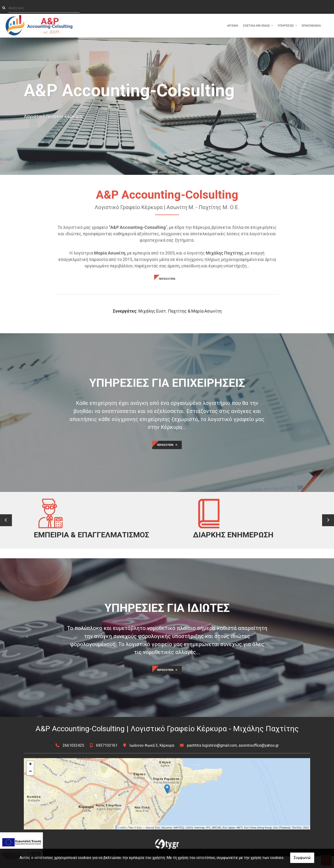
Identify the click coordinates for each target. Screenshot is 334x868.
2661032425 (73, 757)
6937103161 (107, 757)
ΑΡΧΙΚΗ (233, 26)
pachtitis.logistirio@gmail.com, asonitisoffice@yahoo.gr (233, 757)
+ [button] (30, 776)
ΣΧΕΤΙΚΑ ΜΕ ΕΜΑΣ (257, 26)
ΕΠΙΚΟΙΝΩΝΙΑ (311, 26)
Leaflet (122, 839)
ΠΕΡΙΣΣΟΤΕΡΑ (167, 279)
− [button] (30, 783)
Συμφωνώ (302, 858)
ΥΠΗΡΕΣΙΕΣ (286, 26)
